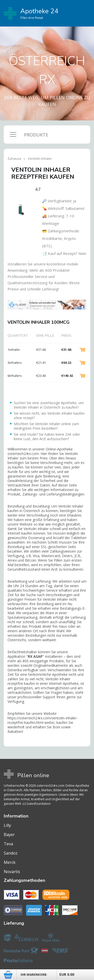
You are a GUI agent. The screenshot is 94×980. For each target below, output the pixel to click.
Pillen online (33, 775)
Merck (10, 862)
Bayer (9, 835)
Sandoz (11, 853)
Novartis (12, 872)
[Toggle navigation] (13, 134)
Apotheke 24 (31, 14)
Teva (8, 844)
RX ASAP (35, 656)
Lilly (7, 825)
